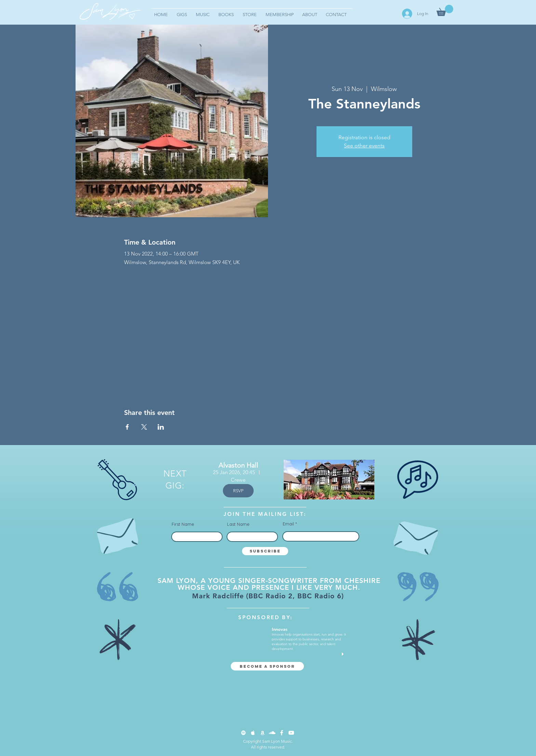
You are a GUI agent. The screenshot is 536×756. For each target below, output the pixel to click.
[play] (344, 654)
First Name (183, 524)
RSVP (238, 491)
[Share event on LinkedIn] (161, 427)
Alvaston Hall (238, 465)
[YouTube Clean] (291, 733)
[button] (445, 10)
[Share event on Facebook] (127, 427)
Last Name (238, 524)
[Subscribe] (265, 551)
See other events (364, 146)
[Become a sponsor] (267, 666)
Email (288, 524)
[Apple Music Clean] (253, 733)
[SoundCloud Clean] (272, 733)
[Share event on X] (144, 427)
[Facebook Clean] (282, 733)
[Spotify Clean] (243, 733)
